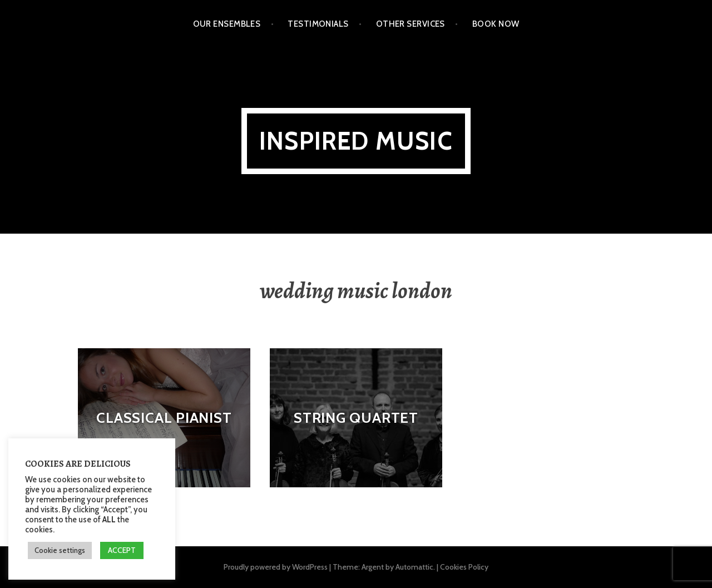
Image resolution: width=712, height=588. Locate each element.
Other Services (411, 24)
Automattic (414, 567)
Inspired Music (356, 141)
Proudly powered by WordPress (276, 567)
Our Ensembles (227, 24)
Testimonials (318, 24)
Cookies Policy (464, 567)
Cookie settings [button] (60, 550)
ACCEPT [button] (122, 550)
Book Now (496, 24)
